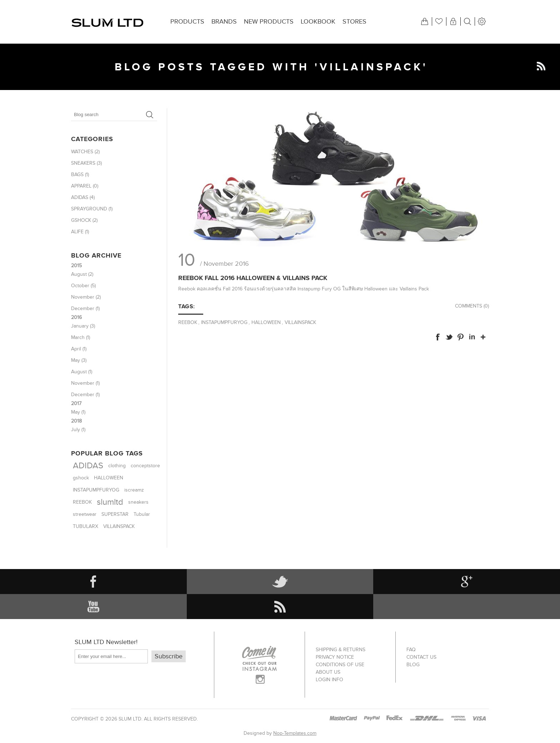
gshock (81, 478)
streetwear (85, 514)
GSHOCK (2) (84, 220)
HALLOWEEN (266, 322)
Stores (354, 22)
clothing (117, 466)
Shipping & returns (341, 650)
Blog (413, 665)
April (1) (79, 349)
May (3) (79, 360)
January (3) (83, 326)
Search (150, 115)
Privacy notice (335, 657)
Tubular (142, 514)
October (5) (83, 286)
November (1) (85, 383)
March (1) (81, 337)
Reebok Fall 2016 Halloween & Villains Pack (253, 278)
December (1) (85, 308)
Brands (224, 22)
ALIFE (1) (80, 232)
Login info (329, 680)
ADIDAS (88, 466)
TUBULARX (86, 526)
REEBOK (188, 322)
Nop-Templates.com (295, 733)
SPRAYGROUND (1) (92, 209)
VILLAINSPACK (300, 322)
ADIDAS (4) (83, 197)
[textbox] (107, 115)
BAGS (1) (80, 174)
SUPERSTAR (115, 514)
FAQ (411, 650)
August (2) (82, 274)
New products (269, 22)
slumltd (110, 502)
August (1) (82, 372)
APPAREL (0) (85, 186)
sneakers (138, 502)
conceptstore (145, 466)
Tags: (187, 306)
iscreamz (134, 490)
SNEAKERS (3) (86, 163)
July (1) (78, 430)
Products (187, 22)
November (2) (86, 297)
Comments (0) (472, 306)
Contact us (421, 657)
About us (328, 672)
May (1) (78, 412)
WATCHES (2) (85, 152)
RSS (541, 66)
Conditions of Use (340, 665)
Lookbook (318, 22)
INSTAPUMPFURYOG (224, 322)
